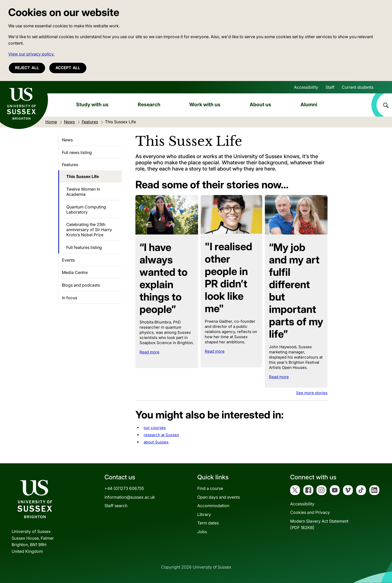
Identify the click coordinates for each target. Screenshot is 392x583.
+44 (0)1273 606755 (124, 488)
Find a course (210, 488)
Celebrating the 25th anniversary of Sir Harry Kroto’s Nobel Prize (89, 230)
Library (204, 514)
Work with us (205, 104)
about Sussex (156, 442)
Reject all (27, 68)
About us (260, 104)
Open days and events (219, 497)
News (67, 140)
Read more (149, 352)
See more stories (312, 393)
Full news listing (77, 152)
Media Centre (75, 272)
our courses (155, 428)
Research (149, 104)
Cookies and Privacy (310, 512)
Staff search (116, 506)
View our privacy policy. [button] (31, 54)
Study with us (92, 104)
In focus (70, 298)
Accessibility (306, 87)
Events (68, 260)
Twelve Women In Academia (83, 192)
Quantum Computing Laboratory (86, 209)
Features (70, 165)
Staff (330, 87)
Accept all (68, 68)
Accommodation (213, 506)
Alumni (309, 104)
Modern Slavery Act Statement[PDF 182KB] (319, 524)
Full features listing (84, 247)
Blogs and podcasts (81, 285)
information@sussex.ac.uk (130, 497)
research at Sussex (161, 435)
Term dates (208, 523)
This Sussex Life (83, 176)
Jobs (202, 532)
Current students (358, 87)
